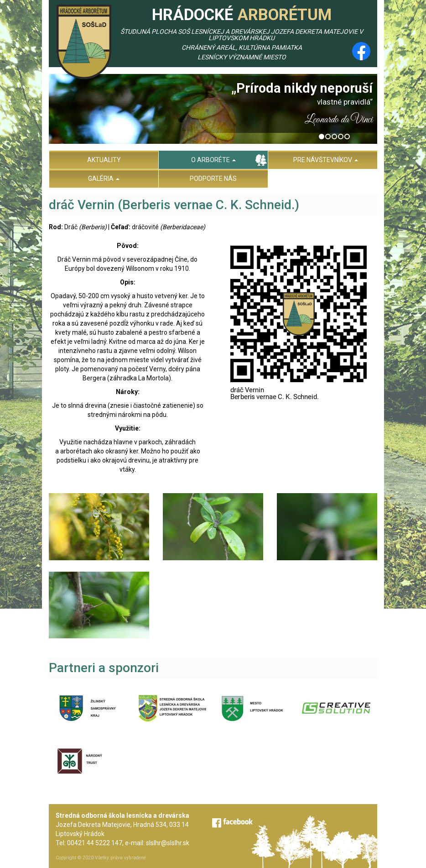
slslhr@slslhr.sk (168, 843)
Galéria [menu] (104, 179)
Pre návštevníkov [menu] (326, 160)
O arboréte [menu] (213, 160)
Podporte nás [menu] (213, 179)
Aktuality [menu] (104, 160)
